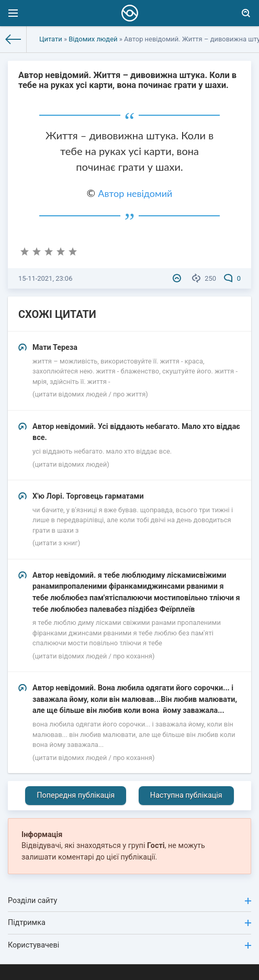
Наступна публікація (186, 795)
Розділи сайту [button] (129, 901)
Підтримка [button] (129, 923)
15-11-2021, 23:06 (45, 278)
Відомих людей (93, 39)
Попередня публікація (76, 795)
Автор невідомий (135, 193)
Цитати (51, 39)
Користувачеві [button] (129, 945)
